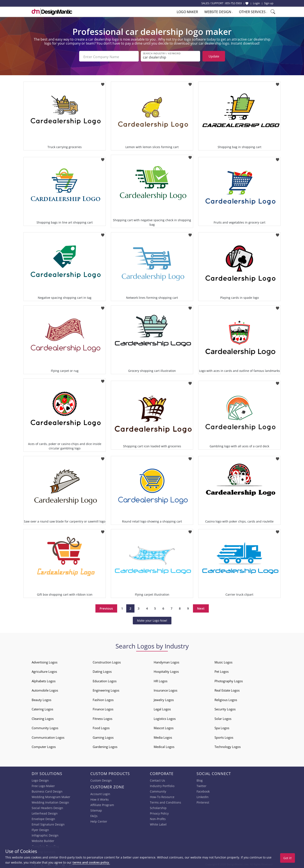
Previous (106, 607)
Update (214, 56)
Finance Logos (103, 708)
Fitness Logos (102, 717)
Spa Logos (222, 727)
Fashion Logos (103, 699)
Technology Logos (228, 746)
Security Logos (225, 708)
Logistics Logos (165, 717)
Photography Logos (229, 680)
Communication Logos (48, 736)
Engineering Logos (106, 689)
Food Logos (101, 727)
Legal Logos (162, 708)
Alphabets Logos (44, 680)
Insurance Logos (166, 689)
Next (201, 607)
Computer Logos (44, 746)
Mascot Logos (164, 727)
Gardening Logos (105, 746)
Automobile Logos (45, 689)
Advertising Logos (45, 661)
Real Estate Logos (227, 689)
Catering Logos (42, 708)
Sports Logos (224, 736)
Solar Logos (223, 717)
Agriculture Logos (44, 670)
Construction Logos (107, 661)
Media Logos (163, 736)
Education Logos (105, 680)
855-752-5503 (233, 3)
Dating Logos (102, 670)
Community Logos (45, 727)
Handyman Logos (166, 661)
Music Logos (223, 661)
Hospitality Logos (166, 670)
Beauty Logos (41, 699)
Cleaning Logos (43, 717)
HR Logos (161, 680)
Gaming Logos (103, 736)
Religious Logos (226, 699)
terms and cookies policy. (91, 862)
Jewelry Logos (164, 699)
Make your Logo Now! (152, 619)
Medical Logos (164, 746)
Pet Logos (222, 670)
